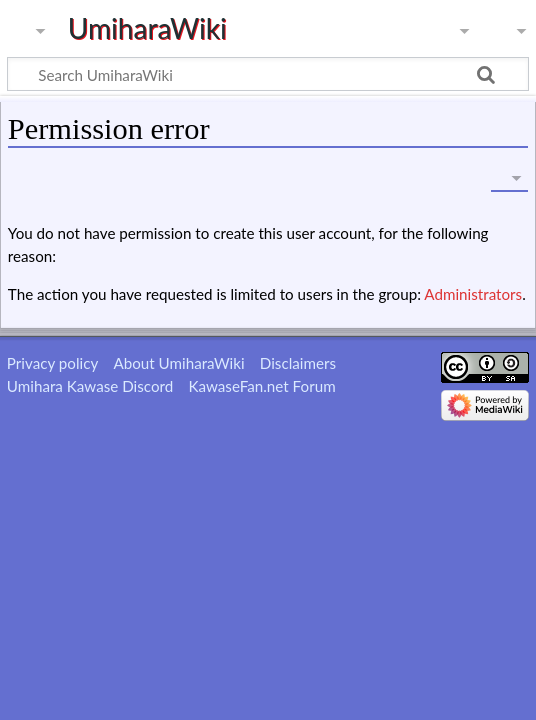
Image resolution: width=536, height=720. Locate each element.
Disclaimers (298, 363)
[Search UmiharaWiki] (268, 74)
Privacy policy (52, 363)
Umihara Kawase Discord (90, 386)
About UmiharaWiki (178, 363)
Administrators (473, 294)
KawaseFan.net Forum (261, 386)
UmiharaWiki (147, 28)
